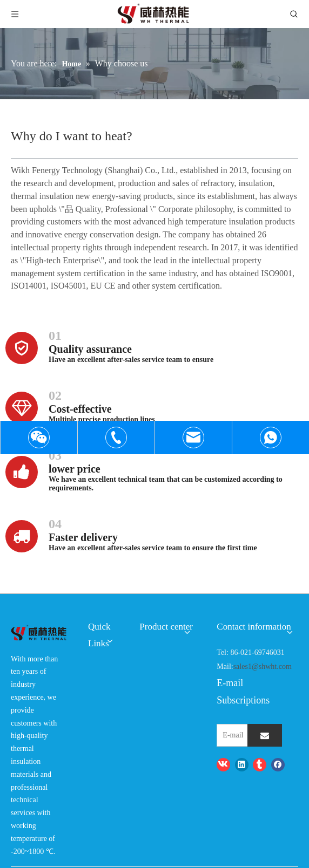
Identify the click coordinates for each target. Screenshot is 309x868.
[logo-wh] (39, 633)
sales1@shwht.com (263, 667)
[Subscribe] (265, 735)
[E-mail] (246, 735)
